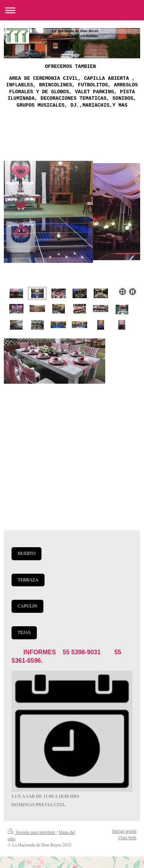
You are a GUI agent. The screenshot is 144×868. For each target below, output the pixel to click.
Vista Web (127, 838)
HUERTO (26, 554)
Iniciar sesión (124, 831)
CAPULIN (27, 606)
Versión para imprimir (32, 833)
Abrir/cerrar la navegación (72, 10)
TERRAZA (28, 580)
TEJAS (24, 633)
